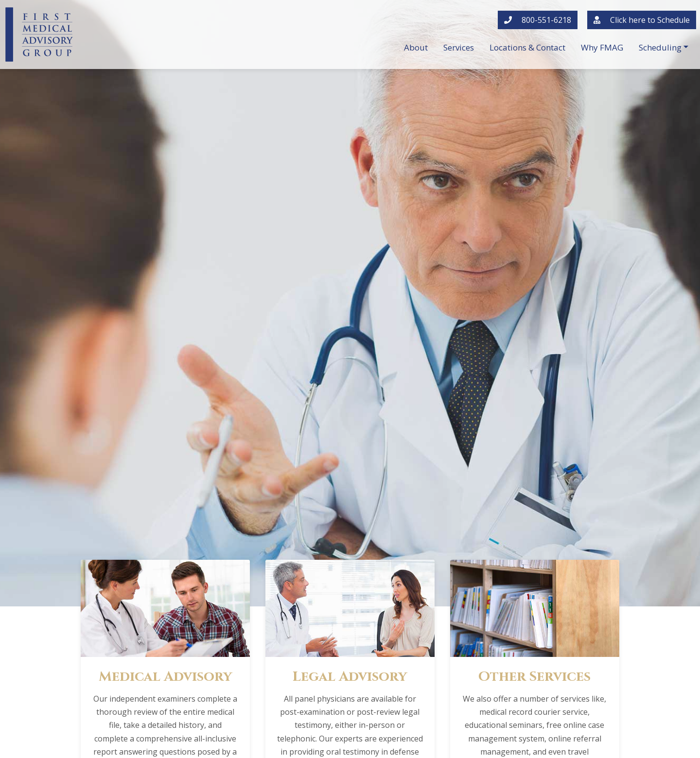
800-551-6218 (538, 20)
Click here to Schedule (642, 20)
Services (459, 47)
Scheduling (660, 47)
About (416, 47)
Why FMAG (602, 47)
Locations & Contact (527, 47)
